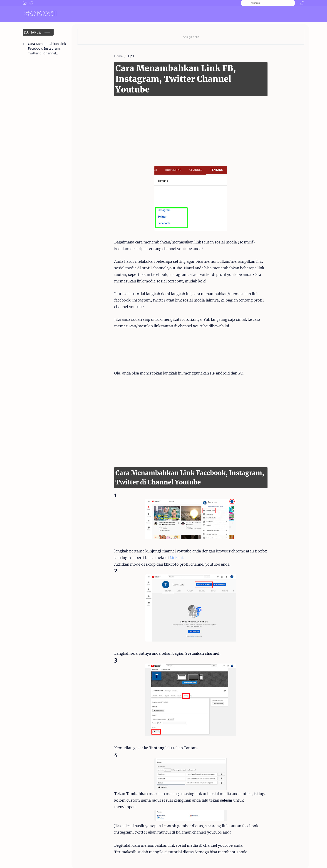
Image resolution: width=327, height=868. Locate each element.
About (218, 858)
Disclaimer (253, 858)
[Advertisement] (184, 116)
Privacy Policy (276, 858)
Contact (233, 858)
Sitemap (298, 858)
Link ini (147, 540)
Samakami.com (46, 858)
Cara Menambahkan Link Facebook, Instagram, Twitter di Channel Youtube (47, 49)
